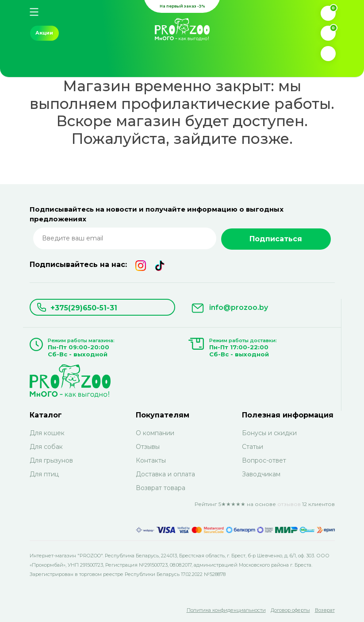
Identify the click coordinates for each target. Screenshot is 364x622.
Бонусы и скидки (269, 433)
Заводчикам (261, 474)
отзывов (289, 504)
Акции (44, 33)
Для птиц (44, 474)
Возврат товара (161, 488)
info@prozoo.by (239, 307)
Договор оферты (290, 610)
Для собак (46, 447)
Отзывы (148, 447)
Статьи (253, 447)
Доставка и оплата (165, 474)
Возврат (325, 610)
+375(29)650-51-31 (84, 308)
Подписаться (276, 239)
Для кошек (47, 433)
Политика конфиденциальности (226, 610)
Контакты (151, 460)
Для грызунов (51, 460)
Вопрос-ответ (264, 460)
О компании (155, 433)
